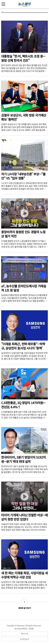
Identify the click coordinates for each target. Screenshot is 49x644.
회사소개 (24, 634)
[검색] (46, 3)
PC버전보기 (25, 639)
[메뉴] (3, 3)
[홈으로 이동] (25, 5)
